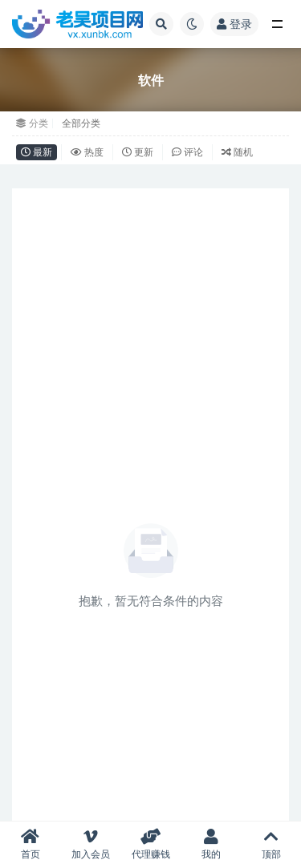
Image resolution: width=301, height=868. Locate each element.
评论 (187, 152)
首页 (30, 844)
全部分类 (81, 123)
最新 (37, 152)
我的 (211, 844)
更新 (138, 152)
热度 (87, 152)
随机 (237, 152)
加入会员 (90, 844)
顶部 (271, 844)
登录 (234, 24)
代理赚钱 (150, 844)
